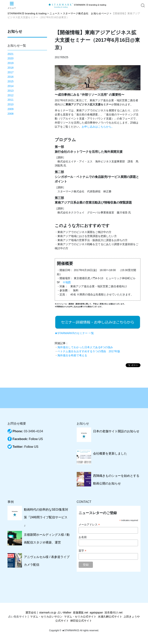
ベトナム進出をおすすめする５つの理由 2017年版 (89, 351)
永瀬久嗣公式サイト (110, 617)
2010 (11, 104)
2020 (11, 58)
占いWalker (64, 612)
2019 (11, 63)
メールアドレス (89, 525)
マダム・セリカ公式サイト (80, 617)
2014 (11, 86)
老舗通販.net (80, 612)
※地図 (67, 282)
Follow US (36, 439)
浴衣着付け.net (113, 612)
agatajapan (96, 612)
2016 (11, 77)
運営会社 (31, 612)
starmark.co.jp (48, 612)
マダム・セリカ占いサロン (46, 617)
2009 (11, 109)
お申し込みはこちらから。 (98, 127)
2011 (11, 100)
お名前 (83, 537)
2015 (11, 81)
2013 (11, 91)
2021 (11, 54)
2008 (11, 114)
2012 (11, 95)
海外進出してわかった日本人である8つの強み (85, 347)
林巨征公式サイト (81, 621)
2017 (11, 72)
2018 (11, 68)
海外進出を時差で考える (72, 355)
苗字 (82, 551)
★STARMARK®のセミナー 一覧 (74, 333)
